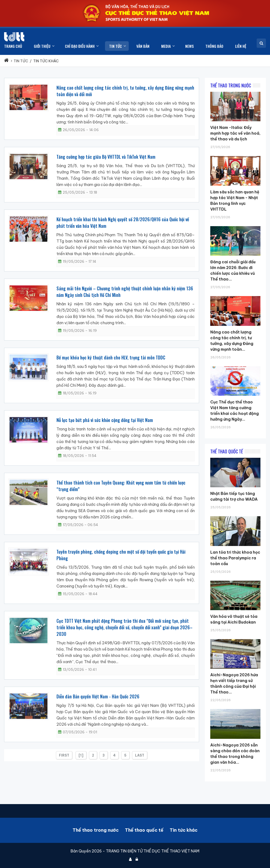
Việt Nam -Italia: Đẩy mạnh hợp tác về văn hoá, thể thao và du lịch (235, 133)
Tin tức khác (184, 830)
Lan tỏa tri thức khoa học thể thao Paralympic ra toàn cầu (235, 558)
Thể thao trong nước (96, 830)
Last (140, 755)
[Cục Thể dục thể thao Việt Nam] (14, 37)
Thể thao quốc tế (144, 830)
